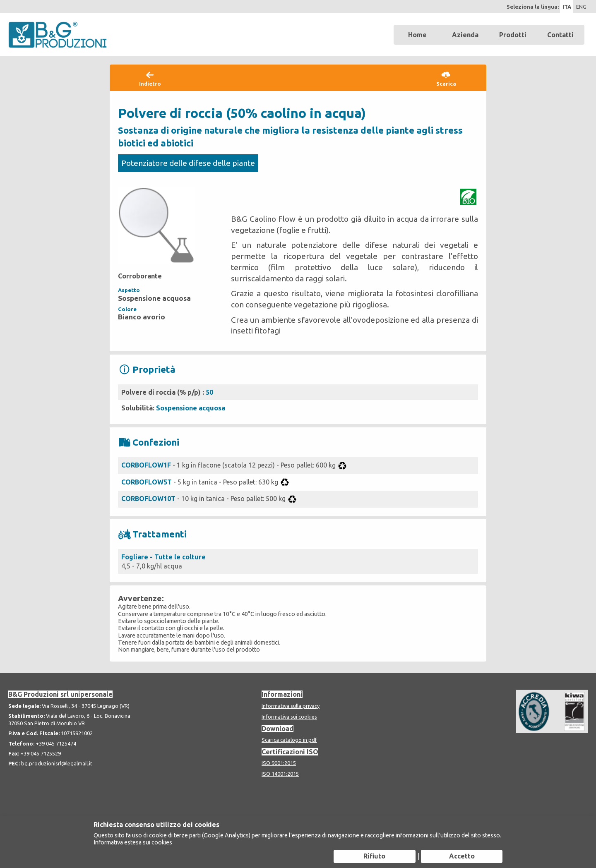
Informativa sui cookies (289, 717)
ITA (567, 7)
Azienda (465, 35)
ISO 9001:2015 (279, 763)
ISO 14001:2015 (280, 774)
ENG (581, 7)
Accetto (462, 856)
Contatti (560, 35)
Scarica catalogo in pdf (289, 740)
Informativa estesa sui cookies (133, 842)
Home (417, 35)
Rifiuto (374, 856)
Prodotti (513, 35)
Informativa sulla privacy (291, 706)
